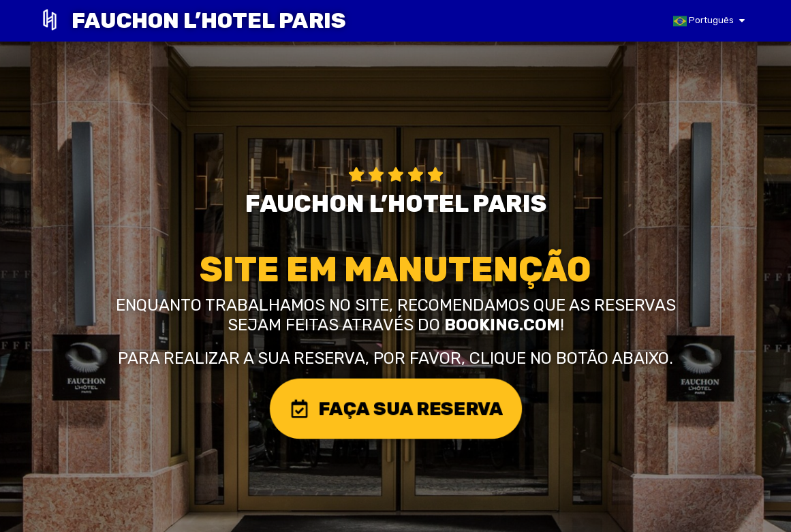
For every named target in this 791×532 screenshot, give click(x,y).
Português (703, 21)
